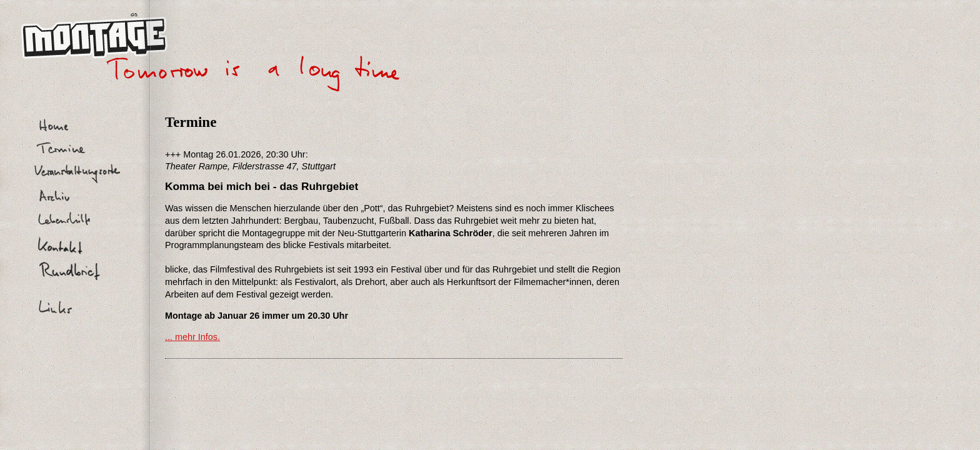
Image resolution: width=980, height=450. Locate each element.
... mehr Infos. (192, 337)
